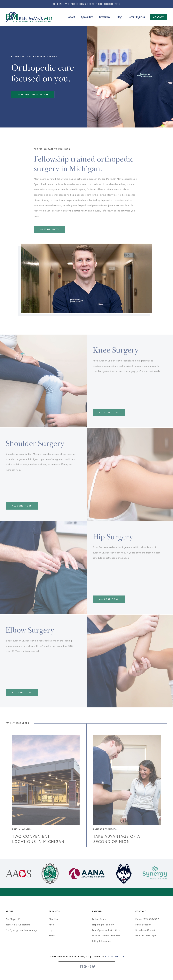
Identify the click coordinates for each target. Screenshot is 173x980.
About (72, 17)
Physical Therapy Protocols (106, 936)
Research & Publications (18, 925)
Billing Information (102, 941)
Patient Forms (99, 919)
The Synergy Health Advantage (21, 930)
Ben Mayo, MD (13, 919)
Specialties (87, 17)
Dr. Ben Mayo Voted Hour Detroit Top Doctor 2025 (87, 4)
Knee (51, 925)
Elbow (52, 936)
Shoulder (53, 919)
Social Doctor (115, 957)
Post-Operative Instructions (106, 930)
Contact (158, 17)
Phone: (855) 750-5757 (147, 919)
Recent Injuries (136, 17)
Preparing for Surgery (103, 925)
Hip (51, 930)
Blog (119, 17)
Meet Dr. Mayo (50, 239)
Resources (105, 17)
